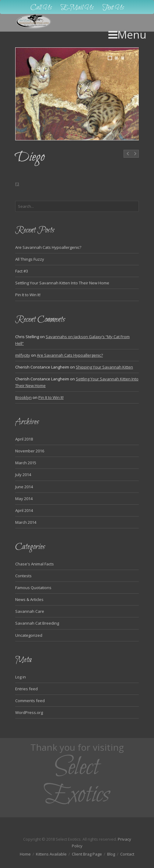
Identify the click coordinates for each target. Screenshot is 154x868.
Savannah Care (30, 611)
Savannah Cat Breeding (37, 623)
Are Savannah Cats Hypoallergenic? (48, 247)
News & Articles (29, 599)
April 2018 (24, 439)
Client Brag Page (87, 854)
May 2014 (24, 499)
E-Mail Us (77, 8)
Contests (23, 576)
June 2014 (24, 487)
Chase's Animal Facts (35, 564)
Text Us (113, 8)
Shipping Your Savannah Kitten (104, 367)
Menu (127, 34)
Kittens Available (51, 854)
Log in (21, 677)
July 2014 (23, 475)
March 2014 (26, 522)
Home (25, 854)
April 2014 (24, 510)
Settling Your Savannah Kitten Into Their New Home (62, 283)
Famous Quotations (33, 588)
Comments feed (30, 701)
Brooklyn (23, 397)
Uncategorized (29, 635)
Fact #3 (22, 271)
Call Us (41, 8)
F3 (17, 184)
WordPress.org (29, 712)
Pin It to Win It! (28, 295)
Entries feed (26, 689)
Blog (111, 854)
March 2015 (26, 463)
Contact (127, 854)
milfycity (23, 355)
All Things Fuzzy (30, 259)
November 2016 (30, 451)
